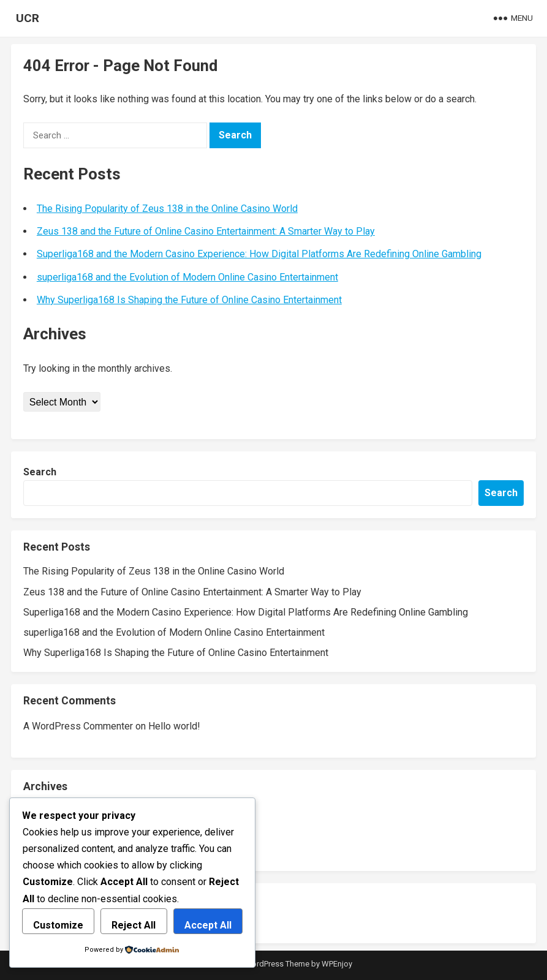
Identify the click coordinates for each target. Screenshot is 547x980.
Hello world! (174, 726)
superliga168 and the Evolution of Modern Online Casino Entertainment (187, 277)
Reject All (134, 925)
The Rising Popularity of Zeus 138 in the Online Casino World (167, 209)
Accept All (208, 925)
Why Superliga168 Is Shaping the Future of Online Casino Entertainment (189, 300)
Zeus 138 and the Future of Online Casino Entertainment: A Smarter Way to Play (206, 231)
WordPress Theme (277, 964)
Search (40, 472)
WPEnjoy (337, 964)
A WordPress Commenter (78, 726)
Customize (58, 925)
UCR (28, 18)
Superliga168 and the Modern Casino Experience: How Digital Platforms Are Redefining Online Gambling (259, 254)
